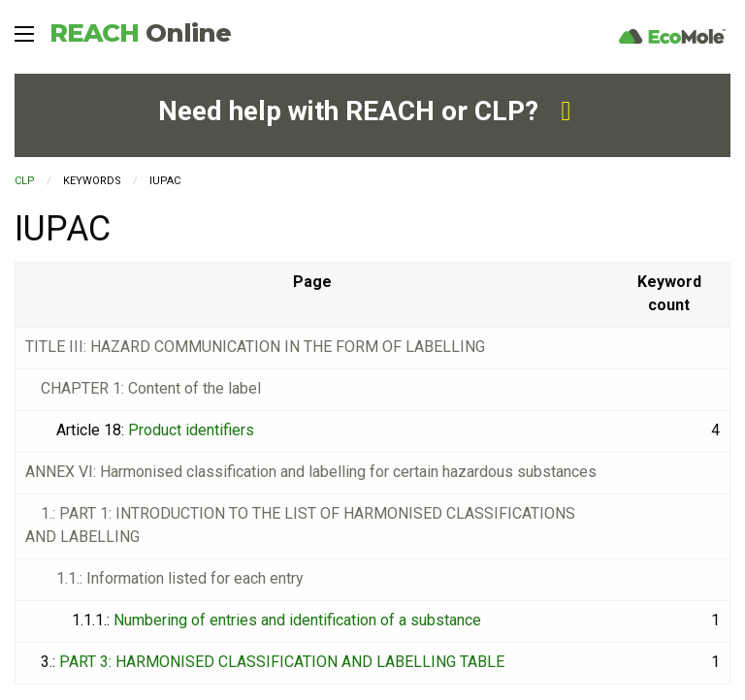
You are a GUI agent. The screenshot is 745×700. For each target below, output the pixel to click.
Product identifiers (191, 430)
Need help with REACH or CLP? (364, 111)
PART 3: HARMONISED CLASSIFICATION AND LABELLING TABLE (282, 662)
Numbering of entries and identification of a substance (297, 620)
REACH (140, 33)
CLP (25, 181)
